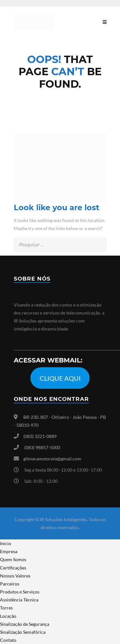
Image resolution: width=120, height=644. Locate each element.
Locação (8, 616)
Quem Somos (13, 559)
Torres (6, 608)
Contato (8, 640)
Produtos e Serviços (20, 592)
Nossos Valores (15, 576)
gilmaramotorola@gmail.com (52, 459)
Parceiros (10, 584)
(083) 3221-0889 (40, 436)
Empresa (9, 551)
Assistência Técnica (19, 600)
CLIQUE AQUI (60, 378)
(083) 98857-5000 (42, 447)
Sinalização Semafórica (23, 632)
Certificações (13, 568)
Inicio (6, 543)
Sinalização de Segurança (25, 624)
